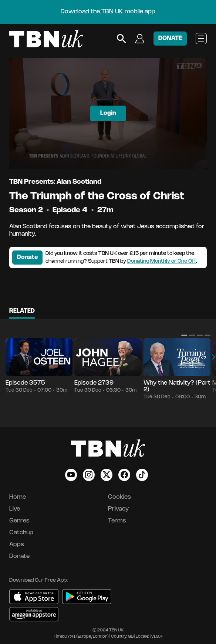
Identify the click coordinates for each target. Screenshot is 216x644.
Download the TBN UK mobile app (108, 12)
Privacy (118, 509)
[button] (184, 335)
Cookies (119, 497)
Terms (117, 521)
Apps (17, 545)
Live (15, 509)
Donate (27, 257)
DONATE (170, 38)
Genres (19, 521)
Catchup (21, 533)
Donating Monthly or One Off (162, 261)
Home (18, 497)
